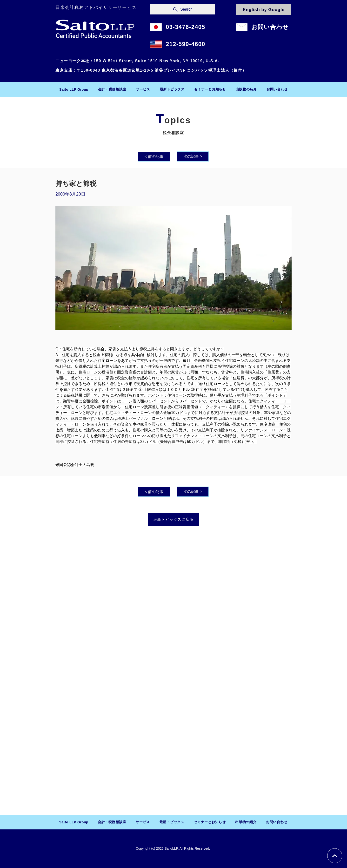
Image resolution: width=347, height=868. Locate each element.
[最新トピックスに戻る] (173, 520)
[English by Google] (264, 10)
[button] (112, 89)
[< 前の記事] (154, 157)
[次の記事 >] (193, 156)
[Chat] (335, 856)
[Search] (182, 9)
